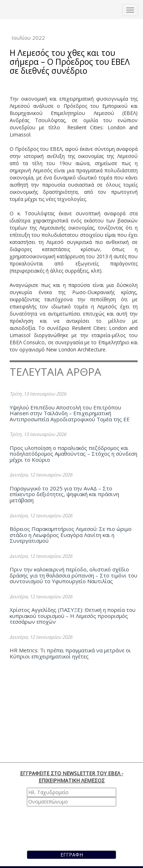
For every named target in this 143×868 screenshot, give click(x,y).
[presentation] (68, 828)
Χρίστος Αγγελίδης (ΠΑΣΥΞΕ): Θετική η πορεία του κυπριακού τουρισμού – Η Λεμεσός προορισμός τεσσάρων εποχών (73, 616)
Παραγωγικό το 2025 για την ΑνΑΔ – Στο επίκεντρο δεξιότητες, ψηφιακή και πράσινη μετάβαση (64, 494)
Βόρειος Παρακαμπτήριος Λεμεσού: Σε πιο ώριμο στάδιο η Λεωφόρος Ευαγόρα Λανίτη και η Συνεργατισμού (71, 535)
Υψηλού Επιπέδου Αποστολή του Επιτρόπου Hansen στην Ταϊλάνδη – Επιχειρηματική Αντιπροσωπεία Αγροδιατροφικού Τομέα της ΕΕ (70, 413)
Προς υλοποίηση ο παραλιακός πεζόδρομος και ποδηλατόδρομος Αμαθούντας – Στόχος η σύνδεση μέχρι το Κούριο (73, 454)
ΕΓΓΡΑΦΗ (72, 855)
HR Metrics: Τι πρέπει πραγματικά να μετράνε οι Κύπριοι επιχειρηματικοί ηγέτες (70, 653)
